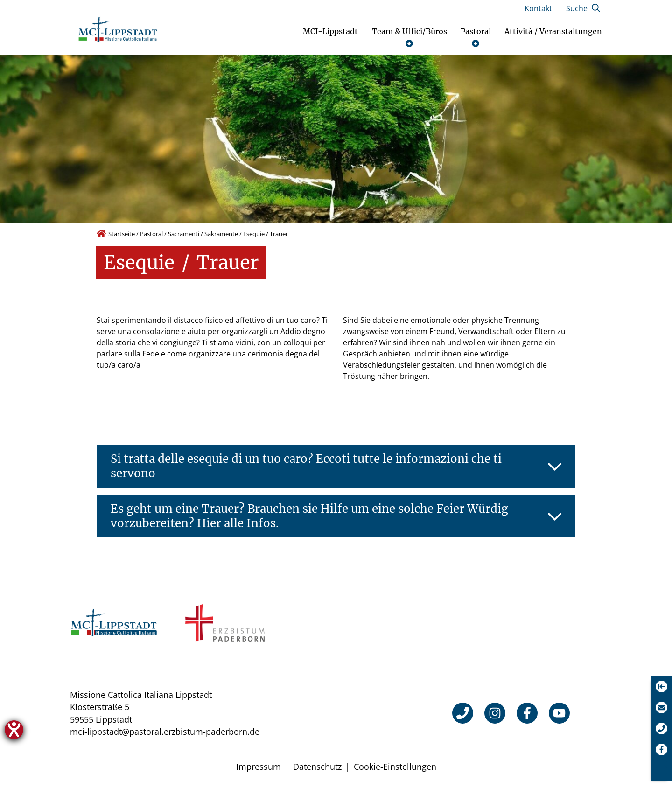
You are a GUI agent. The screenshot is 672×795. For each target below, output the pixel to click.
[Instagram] (495, 713)
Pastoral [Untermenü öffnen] (476, 37)
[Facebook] (527, 713)
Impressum (259, 767)
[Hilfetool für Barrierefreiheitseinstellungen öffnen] (14, 730)
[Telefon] (463, 713)
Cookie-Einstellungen (395, 767)
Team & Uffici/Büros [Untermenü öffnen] (409, 37)
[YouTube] (559, 713)
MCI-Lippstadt (330, 31)
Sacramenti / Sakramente (203, 234)
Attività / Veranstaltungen (553, 31)
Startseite (122, 234)
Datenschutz (317, 767)
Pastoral (151, 234)
